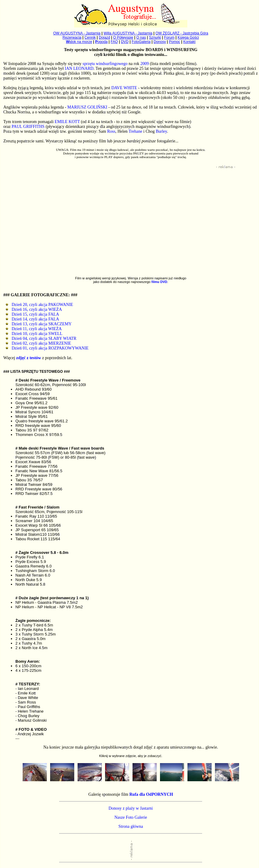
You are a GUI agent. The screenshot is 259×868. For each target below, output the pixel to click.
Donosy (160, 42)
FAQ (114, 42)
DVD (125, 42)
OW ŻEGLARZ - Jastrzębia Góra (182, 33)
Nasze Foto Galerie (131, 817)
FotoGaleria (141, 42)
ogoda (101, 42)
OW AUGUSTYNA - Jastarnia (77, 33)
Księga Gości (188, 37)
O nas (141, 37)
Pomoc (175, 42)
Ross (111, 131)
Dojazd (104, 37)
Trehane (135, 131)
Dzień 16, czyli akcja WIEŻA (34, 309)
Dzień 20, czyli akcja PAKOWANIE (39, 305)
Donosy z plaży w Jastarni (131, 808)
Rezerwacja (72, 37)
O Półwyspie (123, 37)
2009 (145, 64)
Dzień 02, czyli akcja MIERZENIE (38, 343)
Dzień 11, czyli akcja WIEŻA (34, 329)
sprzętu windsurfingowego (105, 64)
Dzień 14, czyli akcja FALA (32, 319)
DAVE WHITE (124, 88)
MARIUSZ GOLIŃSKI (87, 107)
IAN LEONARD (79, 68)
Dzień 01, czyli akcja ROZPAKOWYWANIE (47, 348)
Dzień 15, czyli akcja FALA (32, 314)
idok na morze (79, 42)
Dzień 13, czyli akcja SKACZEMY (38, 324)
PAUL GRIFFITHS (28, 127)
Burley (161, 131)
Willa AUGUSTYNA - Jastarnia (128, 33)
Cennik (90, 37)
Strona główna (131, 826)
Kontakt (189, 42)
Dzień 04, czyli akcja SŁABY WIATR (41, 338)
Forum (169, 37)
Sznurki (155, 37)
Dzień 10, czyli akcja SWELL (34, 334)
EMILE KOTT (67, 122)
